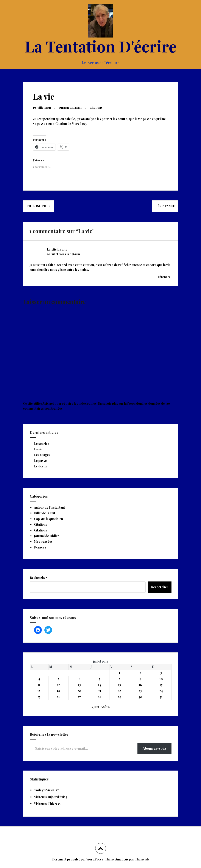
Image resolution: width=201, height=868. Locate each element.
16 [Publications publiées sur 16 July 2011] (140, 685)
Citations (99, 107)
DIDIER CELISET (72, 107)
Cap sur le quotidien (48, 519)
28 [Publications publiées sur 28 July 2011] (100, 697)
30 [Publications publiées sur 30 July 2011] (140, 697)
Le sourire (42, 443)
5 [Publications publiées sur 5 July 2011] (58, 679)
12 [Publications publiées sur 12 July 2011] (58, 685)
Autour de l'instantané (50, 507)
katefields (54, 249)
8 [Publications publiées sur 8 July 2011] (120, 679)
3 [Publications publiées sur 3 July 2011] (161, 673)
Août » (105, 707)
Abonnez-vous (154, 748)
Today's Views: (45, 790)
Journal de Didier (47, 536)
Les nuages (42, 455)
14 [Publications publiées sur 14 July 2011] (100, 685)
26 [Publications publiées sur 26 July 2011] (59, 697)
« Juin (95, 707)
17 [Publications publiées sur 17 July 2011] (161, 685)
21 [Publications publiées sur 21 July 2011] (100, 691)
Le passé (40, 460)
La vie (38, 449)
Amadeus (122, 859)
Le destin (41, 466)
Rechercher (38, 577)
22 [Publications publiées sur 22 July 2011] (120, 691)
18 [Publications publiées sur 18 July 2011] (39, 691)
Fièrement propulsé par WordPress (77, 859)
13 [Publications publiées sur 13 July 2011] (79, 685)
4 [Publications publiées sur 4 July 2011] (39, 679)
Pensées (40, 547)
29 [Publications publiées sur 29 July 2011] (120, 697)
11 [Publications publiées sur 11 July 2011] (39, 685)
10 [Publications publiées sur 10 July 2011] (161, 679)
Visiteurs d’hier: (46, 803)
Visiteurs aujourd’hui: (50, 797)
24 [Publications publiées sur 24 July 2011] (161, 691)
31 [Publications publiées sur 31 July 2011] (161, 697)
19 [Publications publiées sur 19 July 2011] (58, 691)
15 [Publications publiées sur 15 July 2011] (119, 685)
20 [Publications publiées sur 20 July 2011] (79, 691)
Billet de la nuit (45, 513)
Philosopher (38, 206)
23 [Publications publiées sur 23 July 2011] (140, 691)
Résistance (165, 206)
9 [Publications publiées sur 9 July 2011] (140, 679)
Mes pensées (43, 541)
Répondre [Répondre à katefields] (164, 277)
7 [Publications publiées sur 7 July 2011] (100, 679)
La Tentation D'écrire (101, 46)
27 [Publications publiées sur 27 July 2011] (79, 697)
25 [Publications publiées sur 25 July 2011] (39, 697)
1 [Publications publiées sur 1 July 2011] (120, 673)
